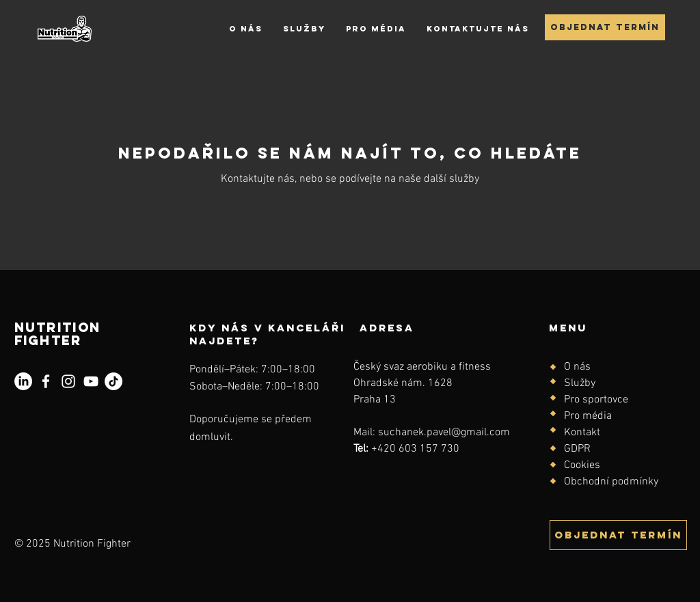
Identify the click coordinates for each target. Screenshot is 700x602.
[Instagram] (68, 381)
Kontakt (582, 433)
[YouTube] (91, 381)
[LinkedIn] (23, 381)
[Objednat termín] (605, 27)
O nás (577, 367)
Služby (580, 383)
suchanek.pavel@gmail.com (444, 433)
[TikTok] (113, 381)
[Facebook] (46, 381)
